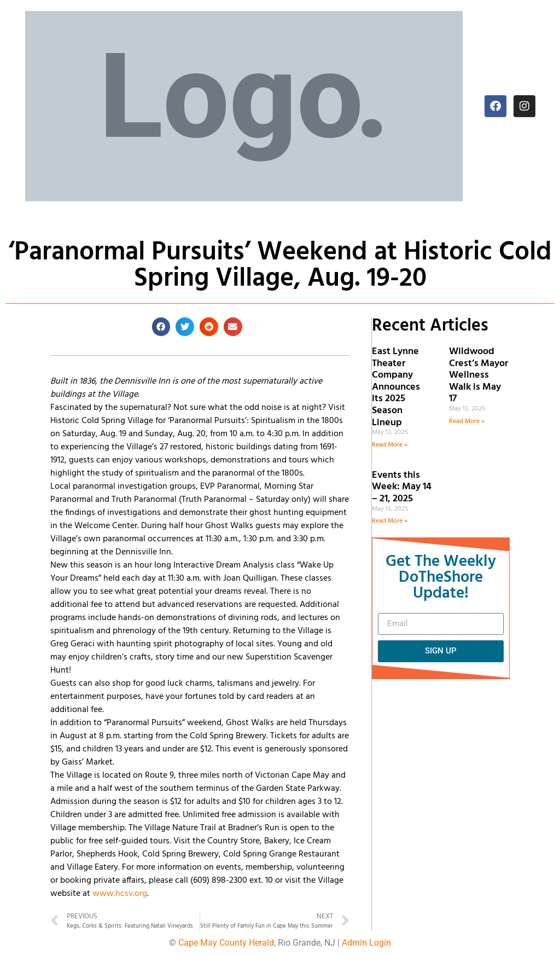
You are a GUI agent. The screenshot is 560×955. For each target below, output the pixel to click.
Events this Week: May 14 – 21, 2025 (402, 487)
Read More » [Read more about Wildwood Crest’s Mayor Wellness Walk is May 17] (467, 421)
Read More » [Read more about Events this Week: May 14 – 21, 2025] (390, 521)
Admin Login (366, 943)
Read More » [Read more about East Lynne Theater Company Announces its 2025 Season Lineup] (390, 445)
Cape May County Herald (226, 943)
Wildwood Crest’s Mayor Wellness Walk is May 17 (479, 375)
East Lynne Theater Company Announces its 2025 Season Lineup (396, 387)
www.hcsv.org (120, 894)
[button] (161, 327)
